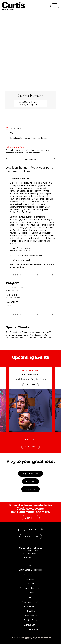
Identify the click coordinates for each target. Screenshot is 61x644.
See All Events (30, 447)
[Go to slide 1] (26, 439)
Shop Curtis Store (30, 629)
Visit (28, 481)
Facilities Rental (31, 620)
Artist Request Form (30, 602)
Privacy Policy (30, 616)
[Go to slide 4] (33, 439)
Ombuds (30, 584)
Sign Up (28, 518)
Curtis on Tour (31, 574)
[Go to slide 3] (30, 439)
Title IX (31, 597)
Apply (28, 489)
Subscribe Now (31, 160)
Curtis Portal (28, 536)
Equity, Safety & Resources (31, 570)
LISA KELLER (12, 302)
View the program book (20, 260)
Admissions (30, 579)
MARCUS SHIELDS (14, 288)
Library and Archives (31, 606)
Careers (31, 593)
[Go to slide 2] (28, 439)
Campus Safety (30, 625)
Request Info (28, 474)
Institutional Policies (30, 611)
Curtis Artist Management (30, 588)
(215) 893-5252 (30, 558)
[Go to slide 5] (35, 439)
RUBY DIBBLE (12, 295)
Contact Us (30, 565)
